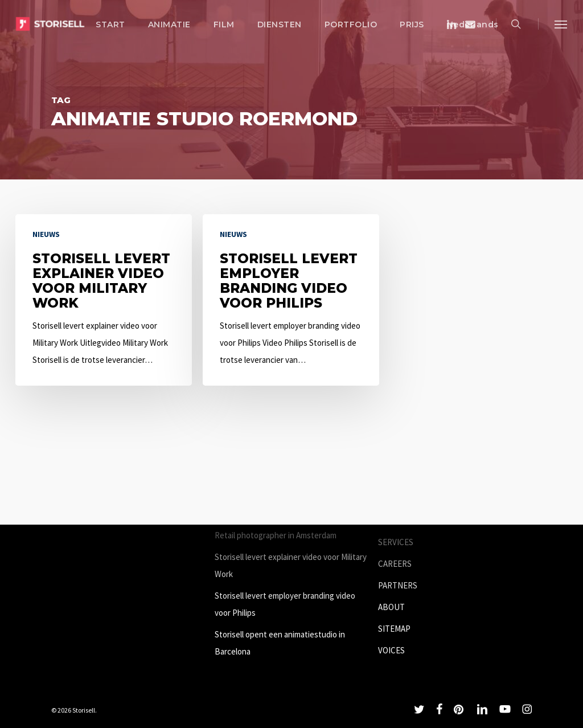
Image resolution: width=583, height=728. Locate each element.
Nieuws (46, 234)
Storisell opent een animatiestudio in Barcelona (280, 643)
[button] (561, 24)
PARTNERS (398, 585)
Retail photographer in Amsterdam (276, 535)
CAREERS (395, 564)
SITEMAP (394, 629)
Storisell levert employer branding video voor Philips (285, 604)
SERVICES (396, 542)
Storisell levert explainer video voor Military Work (291, 565)
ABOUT (391, 607)
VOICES (391, 650)
